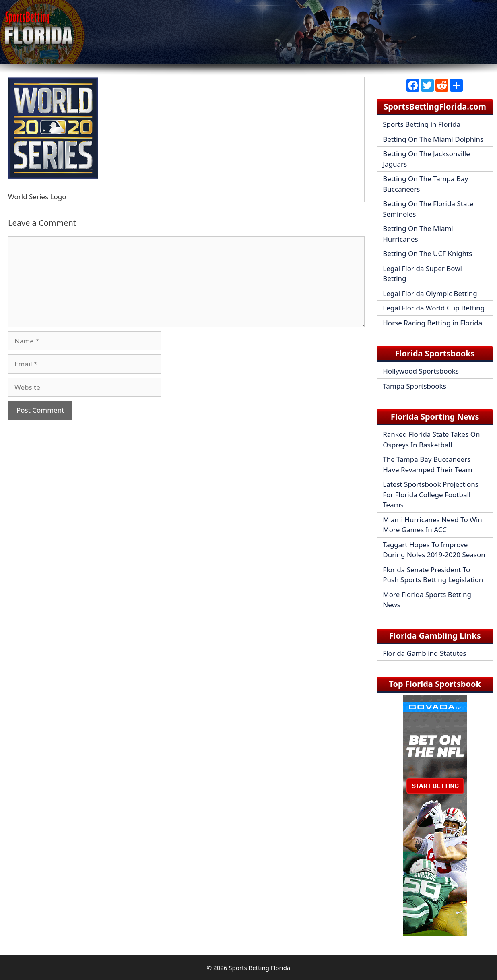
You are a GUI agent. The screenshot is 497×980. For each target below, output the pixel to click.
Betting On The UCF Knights (427, 253)
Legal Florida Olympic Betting (430, 293)
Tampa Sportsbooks (415, 386)
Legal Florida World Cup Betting (434, 308)
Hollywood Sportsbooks (421, 371)
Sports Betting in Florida (422, 124)
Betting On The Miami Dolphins (433, 139)
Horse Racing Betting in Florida (432, 323)
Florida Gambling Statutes (424, 653)
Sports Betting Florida (259, 968)
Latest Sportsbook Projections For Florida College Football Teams (431, 494)
